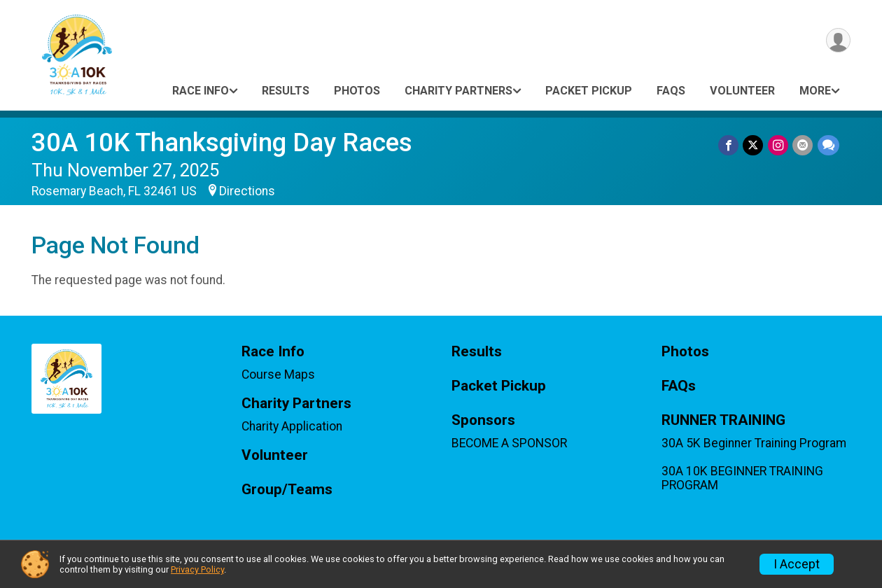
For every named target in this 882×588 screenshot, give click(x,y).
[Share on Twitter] (754, 145)
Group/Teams (287, 490)
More (815, 91)
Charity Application (292, 426)
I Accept (797, 564)
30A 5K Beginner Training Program (754, 443)
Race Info (201, 91)
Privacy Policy (197, 569)
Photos (357, 91)
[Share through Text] (828, 145)
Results (286, 91)
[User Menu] (838, 41)
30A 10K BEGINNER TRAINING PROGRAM (742, 478)
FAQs (671, 91)
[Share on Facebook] (730, 145)
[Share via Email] (803, 145)
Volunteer (742, 91)
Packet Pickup (589, 91)
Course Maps (278, 374)
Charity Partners (458, 91)
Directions (247, 191)
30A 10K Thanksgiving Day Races (222, 142)
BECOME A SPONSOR (509, 443)
